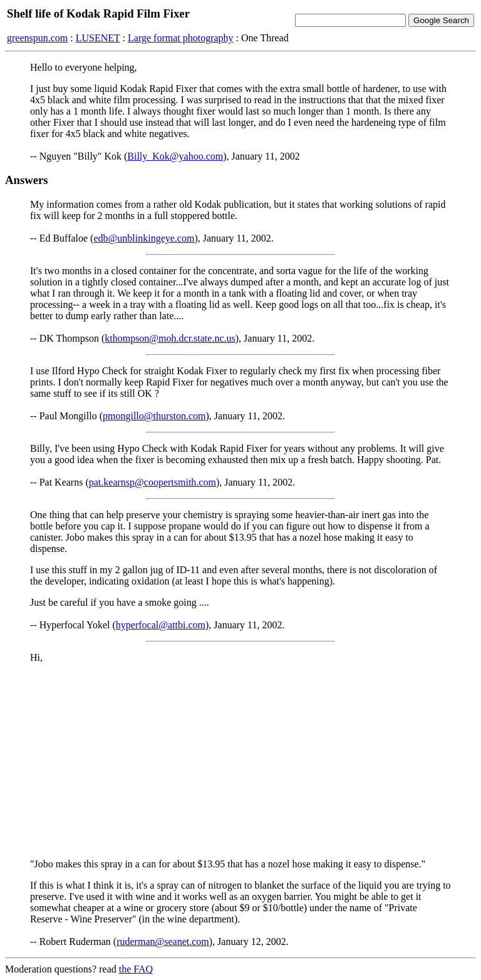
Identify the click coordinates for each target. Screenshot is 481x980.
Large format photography (181, 38)
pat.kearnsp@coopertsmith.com (153, 482)
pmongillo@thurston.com (154, 416)
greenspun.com (37, 38)
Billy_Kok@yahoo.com (175, 156)
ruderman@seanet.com (163, 942)
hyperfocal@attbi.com (161, 625)
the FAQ (136, 969)
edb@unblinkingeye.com (144, 238)
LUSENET (98, 38)
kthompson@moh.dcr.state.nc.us (170, 338)
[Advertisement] (240, 761)
